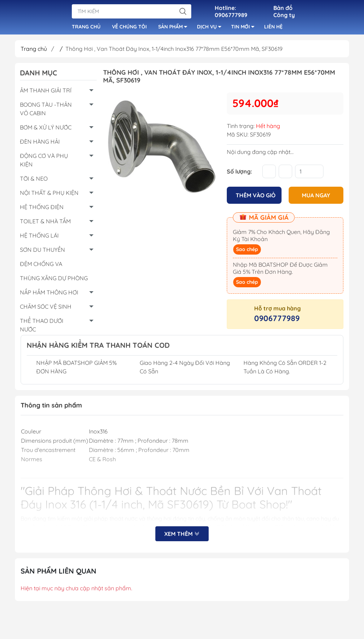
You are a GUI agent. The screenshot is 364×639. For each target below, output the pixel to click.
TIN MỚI (245, 29)
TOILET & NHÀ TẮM (45, 223)
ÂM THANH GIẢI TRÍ (46, 92)
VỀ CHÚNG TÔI (129, 28)
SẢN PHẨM (175, 29)
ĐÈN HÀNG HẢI (40, 144)
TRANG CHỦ (86, 28)
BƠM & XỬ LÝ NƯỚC (46, 129)
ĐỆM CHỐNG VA (41, 266)
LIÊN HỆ (273, 28)
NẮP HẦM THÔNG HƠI (49, 294)
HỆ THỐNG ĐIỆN (42, 209)
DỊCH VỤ (211, 29)
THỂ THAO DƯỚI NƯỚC (42, 327)
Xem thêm (182, 536)
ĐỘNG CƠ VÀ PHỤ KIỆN (44, 162)
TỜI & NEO (34, 181)
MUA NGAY (316, 197)
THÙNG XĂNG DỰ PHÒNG (54, 280)
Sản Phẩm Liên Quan (58, 573)
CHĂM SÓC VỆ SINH (46, 309)
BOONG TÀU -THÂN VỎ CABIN (46, 111)
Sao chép (247, 251)
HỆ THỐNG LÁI (39, 238)
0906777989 (277, 320)
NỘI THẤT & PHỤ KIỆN (49, 195)
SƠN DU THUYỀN (42, 252)
